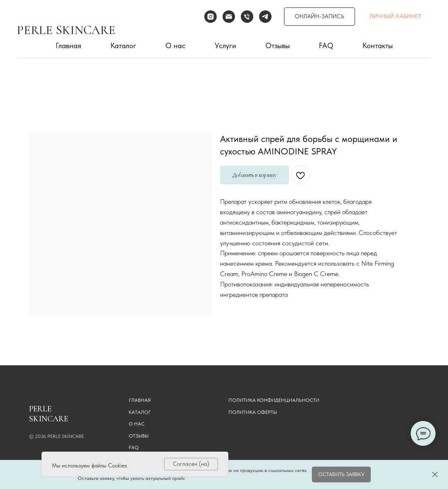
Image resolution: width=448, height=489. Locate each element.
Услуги (225, 45)
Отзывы (278, 45)
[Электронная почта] (229, 17)
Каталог (123, 45)
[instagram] (211, 17)
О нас (175, 45)
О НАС (137, 424)
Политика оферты (253, 412)
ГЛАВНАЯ (140, 400)
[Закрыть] (435, 475)
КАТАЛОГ (140, 412)
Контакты (378, 45)
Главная (69, 45)
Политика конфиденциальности (274, 400)
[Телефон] (247, 17)
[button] (341, 474)
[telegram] (265, 17)
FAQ (326, 45)
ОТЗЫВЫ (139, 436)
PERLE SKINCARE (66, 30)
